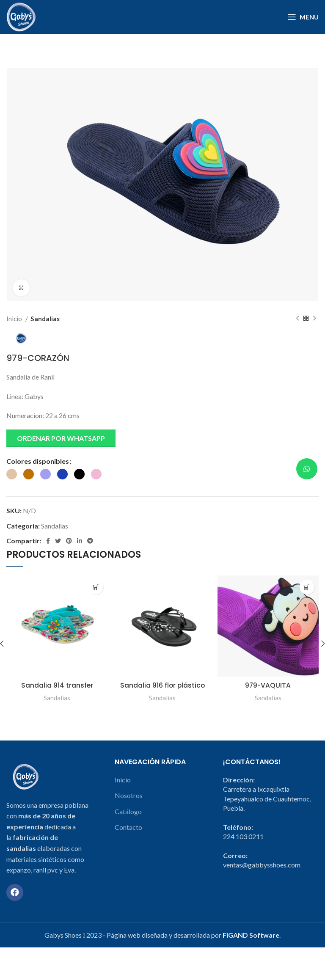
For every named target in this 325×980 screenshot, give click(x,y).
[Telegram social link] (90, 541)
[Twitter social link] (58, 541)
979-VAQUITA (268, 685)
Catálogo (128, 821)
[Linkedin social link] (80, 541)
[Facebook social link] (48, 541)
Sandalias (45, 319)
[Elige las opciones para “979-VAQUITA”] (307, 587)
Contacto (128, 836)
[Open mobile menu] (303, 17)
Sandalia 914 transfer (57, 685)
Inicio (15, 319)
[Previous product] (297, 319)
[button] (61, 442)
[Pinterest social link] (69, 541)
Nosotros (129, 805)
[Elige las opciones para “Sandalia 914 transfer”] (96, 587)
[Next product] (314, 319)
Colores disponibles (38, 461)
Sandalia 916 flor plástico (162, 685)
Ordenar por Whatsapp (61, 438)
